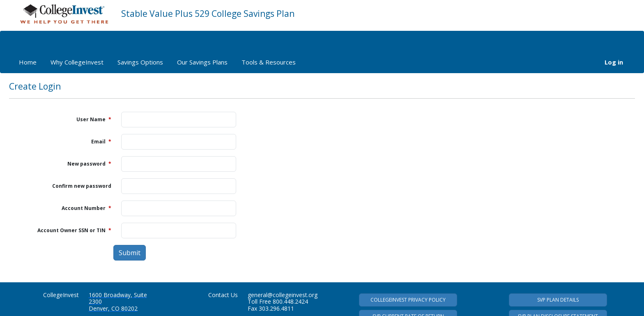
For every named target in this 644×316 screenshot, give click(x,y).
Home (28, 62)
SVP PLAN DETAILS (558, 300)
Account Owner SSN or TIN (74, 230)
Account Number (86, 208)
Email (101, 142)
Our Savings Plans (202, 62)
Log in (614, 62)
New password (89, 164)
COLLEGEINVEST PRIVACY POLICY (408, 300)
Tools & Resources (269, 62)
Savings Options (140, 62)
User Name (94, 119)
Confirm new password (82, 186)
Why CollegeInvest (77, 62)
